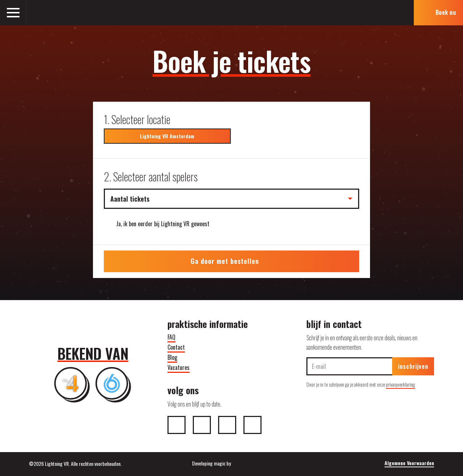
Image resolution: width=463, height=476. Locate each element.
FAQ (171, 337)
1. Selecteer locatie (137, 119)
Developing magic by (231, 463)
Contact (176, 347)
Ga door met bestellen (231, 261)
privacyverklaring (400, 384)
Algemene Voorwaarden (409, 463)
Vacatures (179, 367)
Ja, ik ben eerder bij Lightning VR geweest (163, 224)
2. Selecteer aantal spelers (151, 176)
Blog (172, 357)
